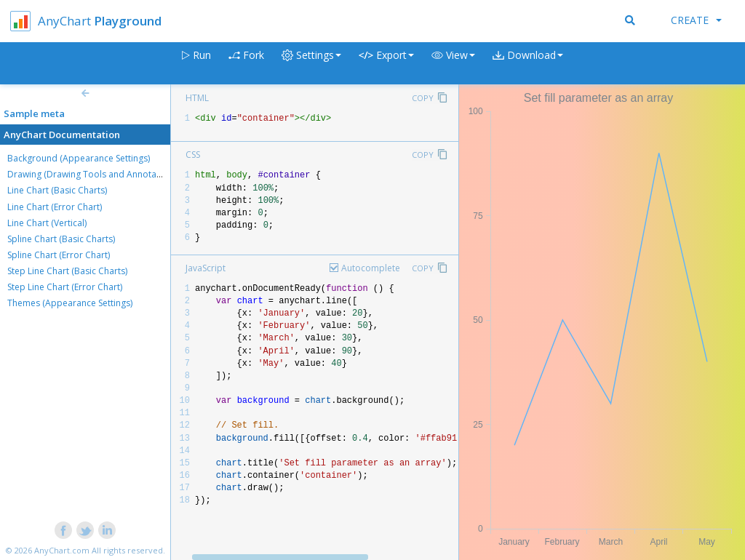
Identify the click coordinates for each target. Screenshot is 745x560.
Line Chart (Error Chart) (55, 207)
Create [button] (696, 20)
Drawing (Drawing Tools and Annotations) (93, 174)
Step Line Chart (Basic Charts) (67, 271)
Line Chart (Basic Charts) (57, 190)
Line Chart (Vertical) (47, 223)
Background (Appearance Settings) (79, 158)
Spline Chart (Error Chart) (59, 255)
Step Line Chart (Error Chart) (65, 287)
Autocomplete (371, 268)
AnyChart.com (62, 550)
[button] (453, 64)
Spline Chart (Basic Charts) (61, 239)
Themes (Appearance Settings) (70, 303)
